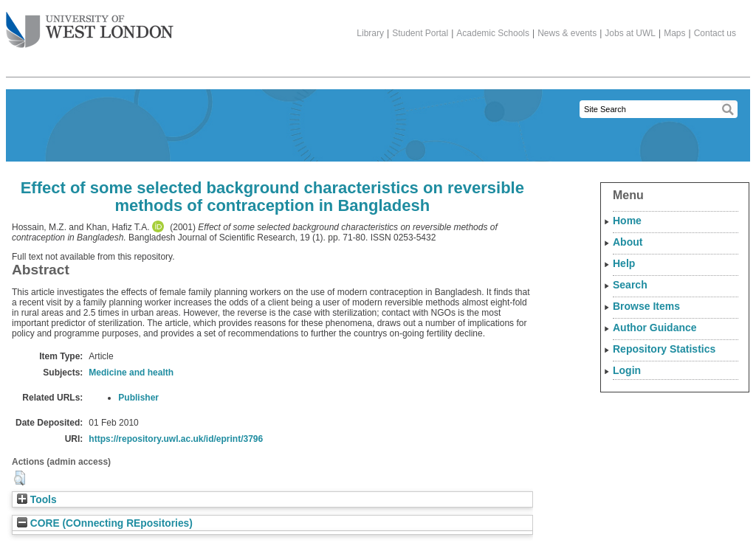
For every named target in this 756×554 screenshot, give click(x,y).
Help (624, 263)
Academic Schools (493, 33)
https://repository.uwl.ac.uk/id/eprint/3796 (176, 439)
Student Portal (420, 33)
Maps (674, 33)
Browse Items (646, 306)
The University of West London (90, 24)
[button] (20, 478)
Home (627, 221)
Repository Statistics (664, 349)
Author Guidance (655, 328)
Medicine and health (131, 373)
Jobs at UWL (630, 33)
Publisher (138, 398)
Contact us (715, 33)
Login (627, 370)
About (628, 242)
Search (630, 285)
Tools (37, 500)
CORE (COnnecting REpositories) (105, 523)
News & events (567, 33)
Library (370, 33)
